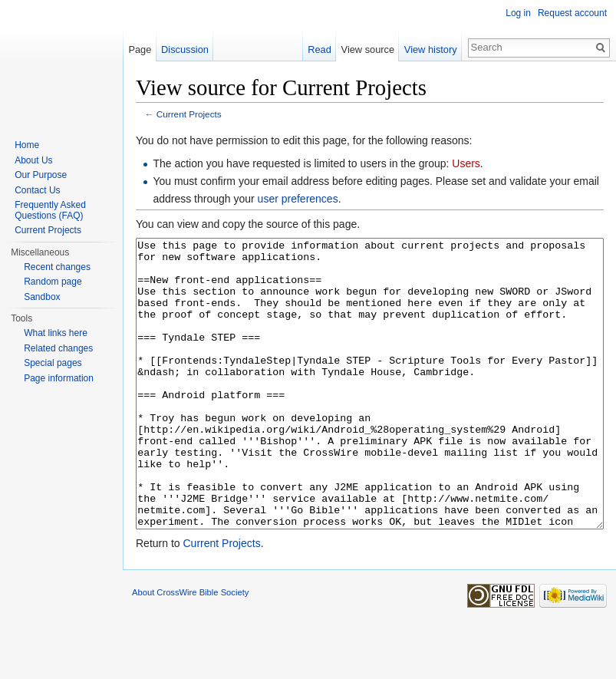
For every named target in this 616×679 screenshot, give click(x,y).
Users (466, 163)
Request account (572, 13)
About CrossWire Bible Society (190, 650)
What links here (56, 333)
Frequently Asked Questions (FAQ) (50, 210)
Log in (518, 13)
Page (140, 49)
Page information (59, 378)
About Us (33, 160)
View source (368, 49)
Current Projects (189, 114)
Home (27, 145)
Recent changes (57, 267)
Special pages (53, 363)
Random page (53, 282)
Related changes (58, 348)
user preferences (298, 199)
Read (320, 49)
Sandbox (42, 297)
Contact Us (37, 190)
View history (431, 49)
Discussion (185, 49)
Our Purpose (41, 175)
